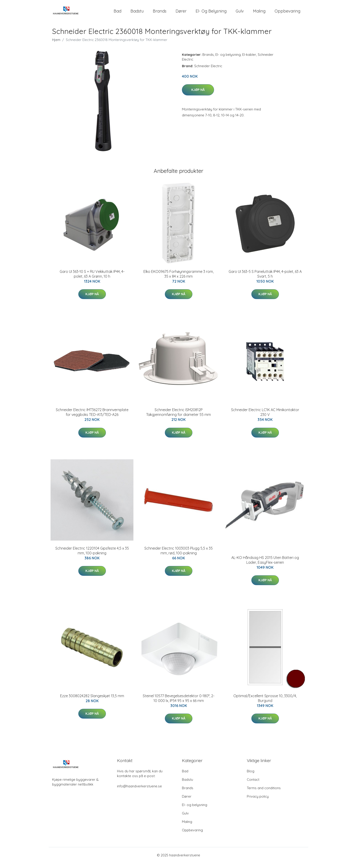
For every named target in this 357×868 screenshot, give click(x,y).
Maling (259, 14)
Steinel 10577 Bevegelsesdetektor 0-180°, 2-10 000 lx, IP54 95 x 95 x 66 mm (179, 703)
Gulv (240, 14)
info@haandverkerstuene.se (139, 791)
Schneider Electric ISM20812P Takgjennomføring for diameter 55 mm (178, 417)
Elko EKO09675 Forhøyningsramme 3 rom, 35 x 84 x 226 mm (178, 279)
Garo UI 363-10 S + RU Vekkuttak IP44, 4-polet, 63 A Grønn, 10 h (92, 279)
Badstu (137, 14)
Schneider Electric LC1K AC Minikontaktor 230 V (265, 417)
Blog (251, 776)
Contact (253, 785)
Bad (117, 14)
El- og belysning (211, 14)
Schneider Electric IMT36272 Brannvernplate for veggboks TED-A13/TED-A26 (92, 417)
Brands (160, 14)
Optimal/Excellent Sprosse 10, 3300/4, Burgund (265, 703)
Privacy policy (258, 801)
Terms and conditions (264, 793)
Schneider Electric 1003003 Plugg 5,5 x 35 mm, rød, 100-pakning (178, 556)
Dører (181, 14)
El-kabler (249, 60)
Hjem (56, 45)
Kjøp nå (198, 95)
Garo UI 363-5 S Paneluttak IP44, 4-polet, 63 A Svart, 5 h (265, 279)
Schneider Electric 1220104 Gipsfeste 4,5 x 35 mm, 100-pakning (92, 556)
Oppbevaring (287, 14)
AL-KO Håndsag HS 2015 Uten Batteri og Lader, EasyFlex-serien (265, 565)
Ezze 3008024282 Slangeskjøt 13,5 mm (92, 701)
